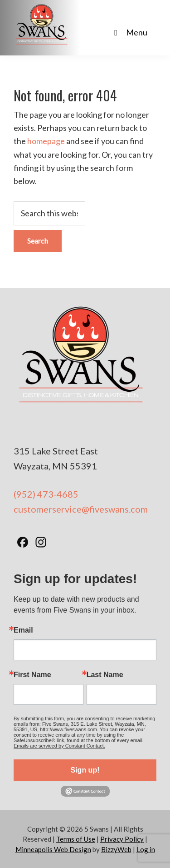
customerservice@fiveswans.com (81, 509)
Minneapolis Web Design (53, 849)
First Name (32, 675)
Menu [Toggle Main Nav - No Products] (129, 32)
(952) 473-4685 (46, 494)
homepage (46, 141)
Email (23, 630)
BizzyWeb (116, 849)
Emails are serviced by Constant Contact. (59, 746)
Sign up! (85, 770)
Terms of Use (76, 839)
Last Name (105, 675)
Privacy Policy (122, 839)
